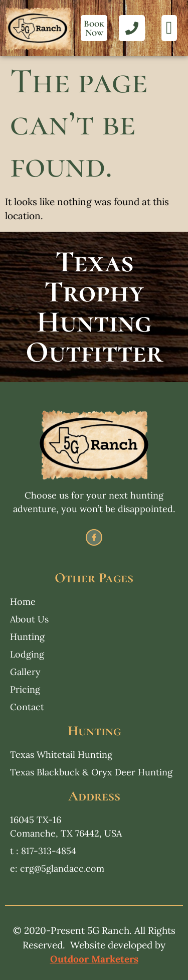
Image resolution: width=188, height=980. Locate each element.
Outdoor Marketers (94, 959)
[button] (169, 28)
